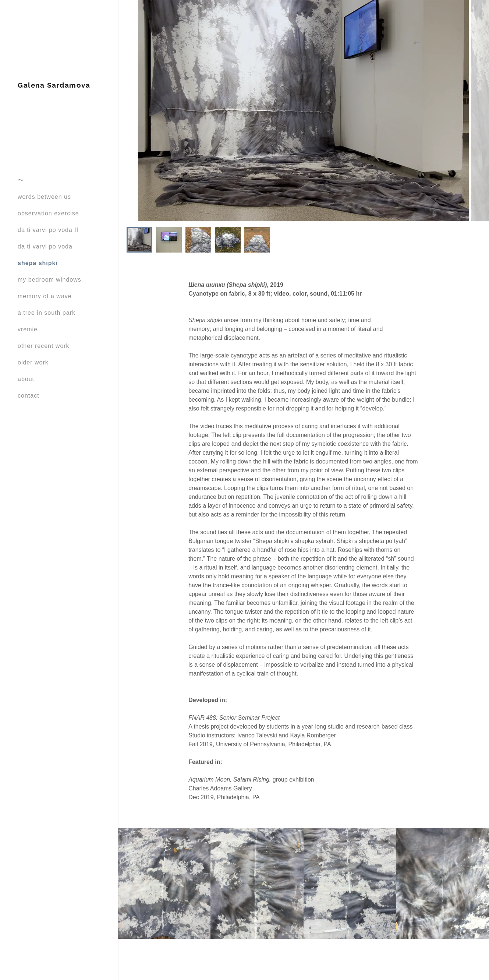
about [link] (26, 379)
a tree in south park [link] (47, 313)
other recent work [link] (44, 346)
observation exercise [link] (48, 213)
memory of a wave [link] (45, 296)
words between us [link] (44, 197)
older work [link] (33, 362)
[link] (54, 86)
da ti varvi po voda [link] (45, 246)
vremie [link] (28, 329)
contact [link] (29, 396)
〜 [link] (21, 180)
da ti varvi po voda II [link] (48, 230)
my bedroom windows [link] (49, 280)
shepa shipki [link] (38, 263)
